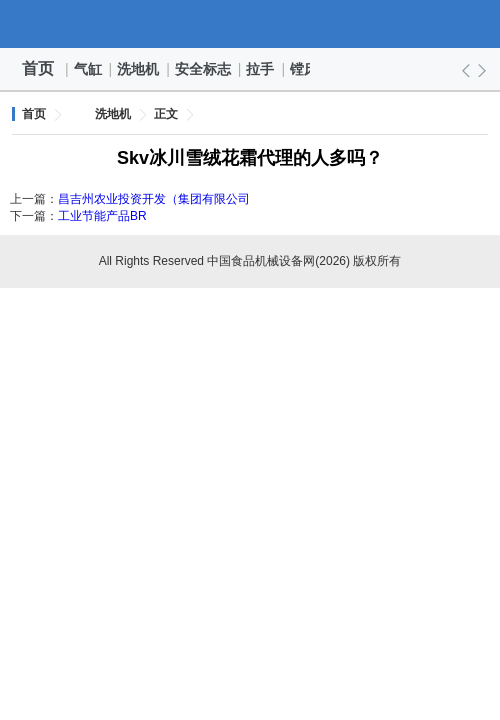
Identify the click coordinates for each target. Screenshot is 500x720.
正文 (166, 114)
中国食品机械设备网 (250, 24)
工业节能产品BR (102, 216)
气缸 (89, 69)
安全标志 (204, 69)
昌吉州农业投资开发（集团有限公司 (154, 199)
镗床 (305, 69)
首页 (38, 68)
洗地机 (139, 69)
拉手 (261, 69)
